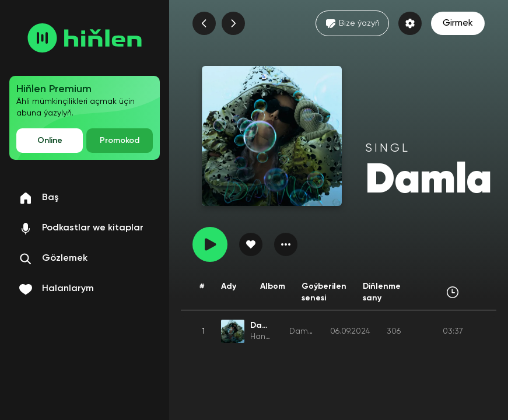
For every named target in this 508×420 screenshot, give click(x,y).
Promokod (120, 141)
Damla (302, 331)
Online (50, 141)
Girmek (458, 23)
